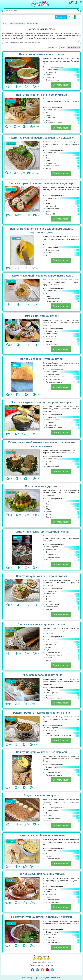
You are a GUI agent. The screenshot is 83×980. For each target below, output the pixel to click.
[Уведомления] (70, 3)
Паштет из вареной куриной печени (42, 359)
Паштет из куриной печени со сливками (41, 95)
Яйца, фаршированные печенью (41, 675)
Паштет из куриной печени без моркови (41, 752)
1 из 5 (35, 959)
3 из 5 (41, 959)
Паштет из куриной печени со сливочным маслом (42, 276)
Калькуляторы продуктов (50, 978)
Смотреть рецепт (61, 85)
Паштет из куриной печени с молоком (42, 836)
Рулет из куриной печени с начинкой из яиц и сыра (41, 183)
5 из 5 (48, 959)
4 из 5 (45, 959)
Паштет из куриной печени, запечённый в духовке (42, 138)
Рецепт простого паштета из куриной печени (41, 713)
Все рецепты (61, 17)
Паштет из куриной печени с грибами (41, 874)
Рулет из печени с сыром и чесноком (42, 624)
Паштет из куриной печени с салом (41, 54)
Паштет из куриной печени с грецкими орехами (41, 917)
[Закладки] (75, 3)
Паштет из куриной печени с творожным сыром (41, 402)
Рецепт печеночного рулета (41, 795)
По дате (63, 47)
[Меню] (2, 3)
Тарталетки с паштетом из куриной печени (41, 532)
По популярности (74, 47)
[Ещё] (78, 17)
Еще (5, 24)
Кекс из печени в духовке (41, 486)
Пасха (71, 17)
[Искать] (78, 11)
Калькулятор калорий (31, 978)
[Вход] (80, 3)
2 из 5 (38, 959)
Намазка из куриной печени (41, 316)
